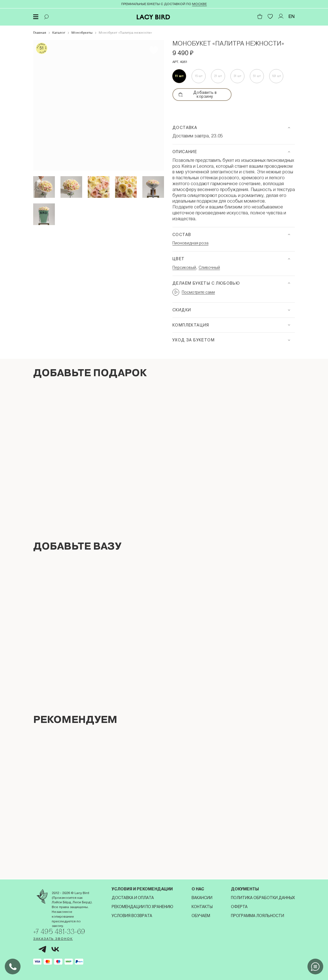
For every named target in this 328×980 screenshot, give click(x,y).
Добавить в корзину (198, 94)
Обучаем (201, 915)
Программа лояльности (258, 915)
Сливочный (209, 267)
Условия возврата (132, 915)
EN (292, 16)
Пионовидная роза (190, 243)
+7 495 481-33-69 (60, 931)
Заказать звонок (53, 939)
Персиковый (184, 267)
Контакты (202, 906)
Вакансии (202, 897)
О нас (198, 888)
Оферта (239, 906)
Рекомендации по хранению (142, 906)
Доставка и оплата (133, 897)
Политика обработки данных (263, 897)
